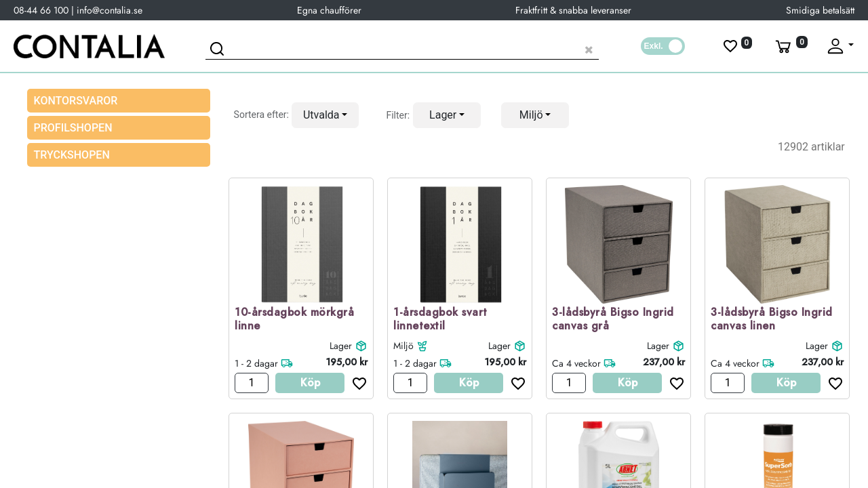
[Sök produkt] (402, 48)
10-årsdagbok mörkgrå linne (294, 320)
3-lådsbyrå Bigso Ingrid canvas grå (613, 320)
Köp (310, 383)
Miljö (403, 346)
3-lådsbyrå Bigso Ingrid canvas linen (772, 320)
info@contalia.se (110, 10)
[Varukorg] (790, 46)
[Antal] (252, 383)
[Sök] (219, 51)
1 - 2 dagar (256, 363)
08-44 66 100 (41, 10)
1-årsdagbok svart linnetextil (440, 320)
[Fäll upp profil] (840, 46)
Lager (341, 346)
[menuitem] (119, 128)
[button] (325, 115)
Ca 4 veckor (576, 363)
